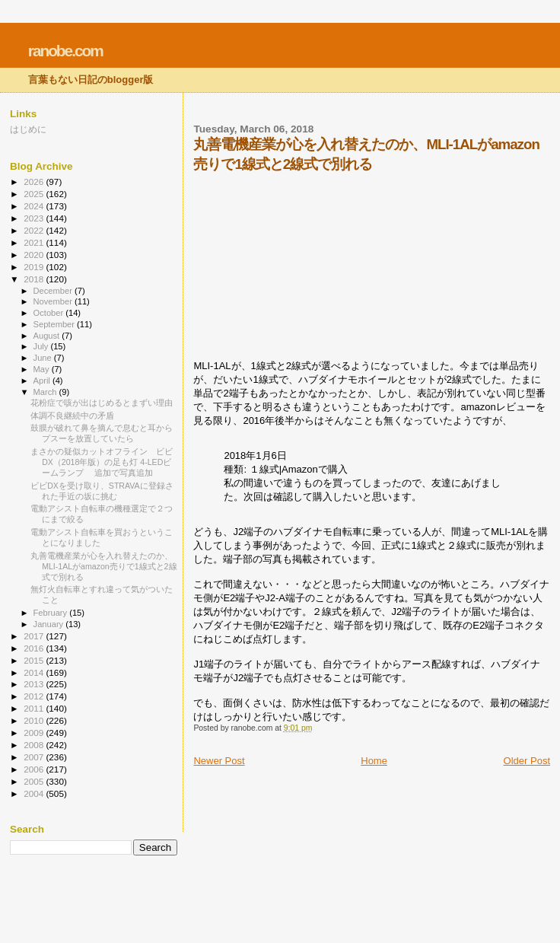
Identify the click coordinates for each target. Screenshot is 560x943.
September (56, 324)
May (43, 369)
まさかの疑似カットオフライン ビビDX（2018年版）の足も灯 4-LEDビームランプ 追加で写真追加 (102, 462)
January (50, 624)
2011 (35, 708)
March (46, 392)
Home (374, 761)
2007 (35, 757)
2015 (35, 660)
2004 (35, 793)
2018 (35, 279)
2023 (35, 218)
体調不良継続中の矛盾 (72, 416)
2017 (35, 636)
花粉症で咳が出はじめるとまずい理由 (102, 403)
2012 (35, 696)
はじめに (28, 129)
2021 (35, 242)
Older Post (527, 761)
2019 (35, 267)
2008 (35, 745)
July (42, 346)
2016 (35, 648)
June (44, 358)
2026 (35, 182)
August (48, 336)
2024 (35, 206)
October (50, 313)
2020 (35, 255)
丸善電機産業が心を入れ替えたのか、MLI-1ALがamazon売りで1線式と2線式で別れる (103, 566)
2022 (35, 230)
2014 (35, 672)
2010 (35, 720)
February (52, 613)
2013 (35, 684)
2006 (35, 769)
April (43, 381)
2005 (35, 781)
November (54, 301)
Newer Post (219, 761)
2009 (35, 733)
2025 (35, 194)
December (54, 291)
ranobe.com (65, 51)
